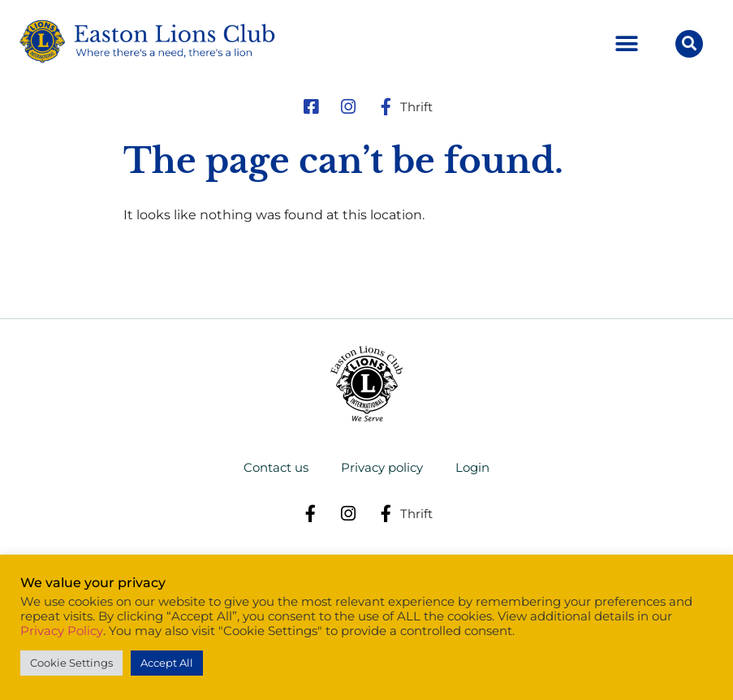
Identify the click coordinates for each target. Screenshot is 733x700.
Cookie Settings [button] (71, 663)
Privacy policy (382, 467)
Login (472, 467)
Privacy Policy (62, 631)
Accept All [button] (167, 663)
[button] (627, 44)
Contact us (276, 467)
